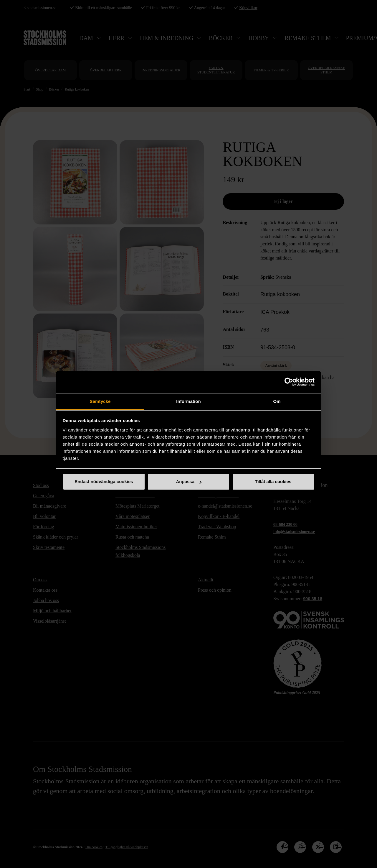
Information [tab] (188, 401)
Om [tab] (277, 401)
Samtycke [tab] (100, 401)
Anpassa (189, 481)
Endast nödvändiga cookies (104, 481)
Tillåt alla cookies (273, 481)
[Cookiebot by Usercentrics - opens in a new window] (289, 382)
